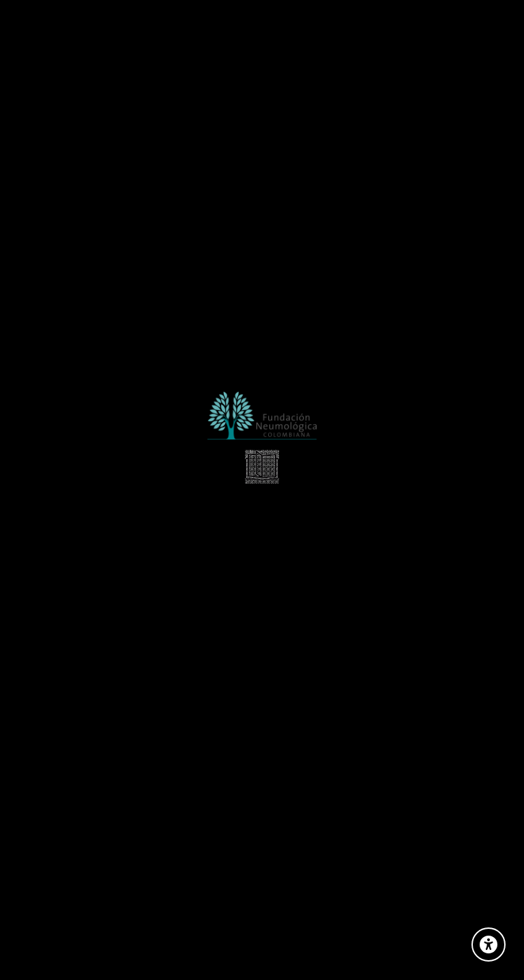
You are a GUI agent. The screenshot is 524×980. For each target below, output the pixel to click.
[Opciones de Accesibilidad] (489, 945)
